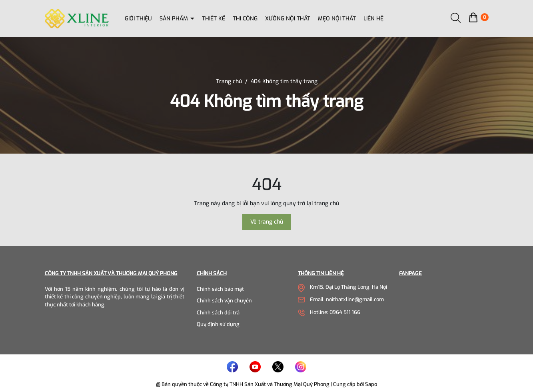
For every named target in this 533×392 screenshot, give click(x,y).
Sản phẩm (175, 19)
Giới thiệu (138, 19)
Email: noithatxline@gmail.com (347, 299)
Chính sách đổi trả (218, 313)
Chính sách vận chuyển (224, 301)
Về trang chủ (267, 222)
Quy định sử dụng (218, 324)
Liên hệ (373, 19)
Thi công (245, 19)
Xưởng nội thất (288, 19)
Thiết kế (214, 19)
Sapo (371, 384)
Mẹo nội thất (337, 19)
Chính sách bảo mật (220, 289)
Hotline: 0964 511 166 (335, 312)
